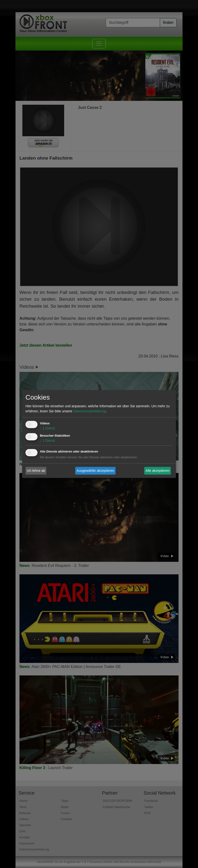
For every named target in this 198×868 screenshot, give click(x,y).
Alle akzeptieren (158, 471)
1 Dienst (47, 428)
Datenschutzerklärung (89, 411)
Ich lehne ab (36, 471)
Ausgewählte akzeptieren (95, 471)
